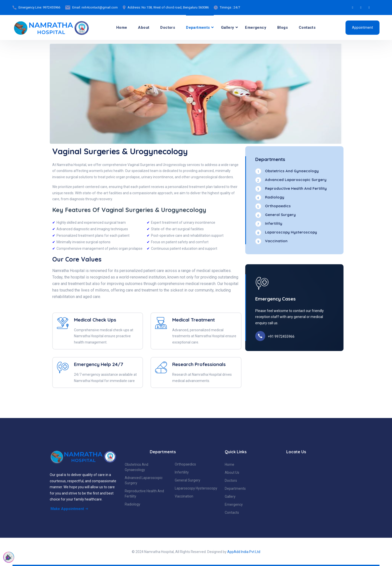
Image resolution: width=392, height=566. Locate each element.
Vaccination (184, 496)
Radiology (132, 504)
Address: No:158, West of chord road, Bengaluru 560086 (168, 7)
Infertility (182, 472)
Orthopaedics (185, 464)
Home (122, 27)
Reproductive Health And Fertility (144, 494)
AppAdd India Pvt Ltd (244, 552)
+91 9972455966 (281, 336)
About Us (232, 472)
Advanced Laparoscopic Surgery (144, 480)
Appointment (362, 27)
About (144, 27)
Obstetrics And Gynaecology (136, 467)
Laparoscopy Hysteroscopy (196, 488)
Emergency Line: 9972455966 (39, 7)
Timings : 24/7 (230, 7)
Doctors (168, 27)
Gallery (228, 27)
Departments (198, 27)
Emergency (256, 27)
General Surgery (187, 480)
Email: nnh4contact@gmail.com (95, 7)
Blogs (282, 27)
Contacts (307, 27)
